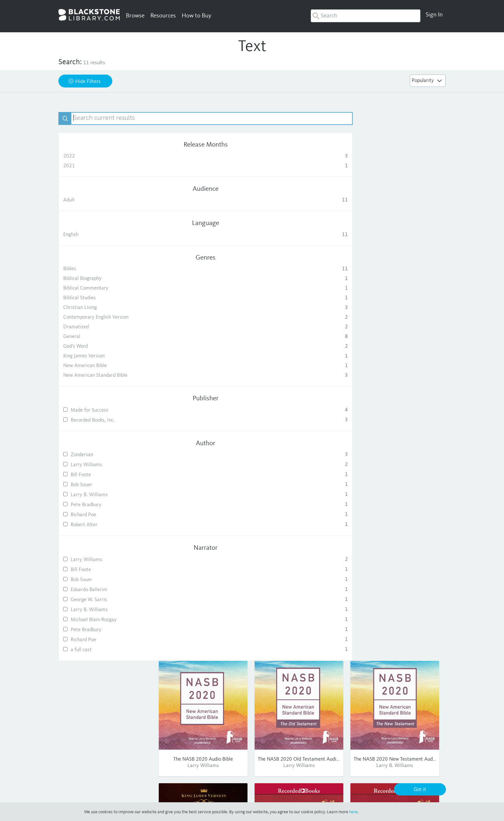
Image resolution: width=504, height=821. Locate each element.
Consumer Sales (294, 743)
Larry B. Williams (105, 495)
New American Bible (105, 366)
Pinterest (383, 743)
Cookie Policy (343, 795)
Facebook (383, 725)
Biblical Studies (105, 298)
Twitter (381, 734)
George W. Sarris (105, 600)
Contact (333, 743)
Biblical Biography (105, 279)
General (105, 337)
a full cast (105, 650)
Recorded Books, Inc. (105, 420)
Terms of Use (274, 795)
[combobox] (366, 16)
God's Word (105, 346)
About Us (287, 725)
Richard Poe (105, 515)
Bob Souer (105, 485)
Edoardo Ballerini (105, 590)
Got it (420, 790)
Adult (105, 200)
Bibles (105, 269)
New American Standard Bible (105, 375)
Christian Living (105, 308)
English (105, 235)
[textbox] (112, 118)
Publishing (287, 734)
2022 (105, 156)
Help (330, 725)
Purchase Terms (308, 795)
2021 (105, 166)
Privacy (247, 795)
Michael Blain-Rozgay (105, 620)
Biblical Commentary (105, 288)
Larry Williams (105, 465)
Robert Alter (105, 525)
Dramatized (105, 327)
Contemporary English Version (105, 317)
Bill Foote (105, 475)
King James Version (105, 356)
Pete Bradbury (105, 505)
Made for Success (105, 410)
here (353, 812)
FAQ (330, 734)
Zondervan (105, 455)
